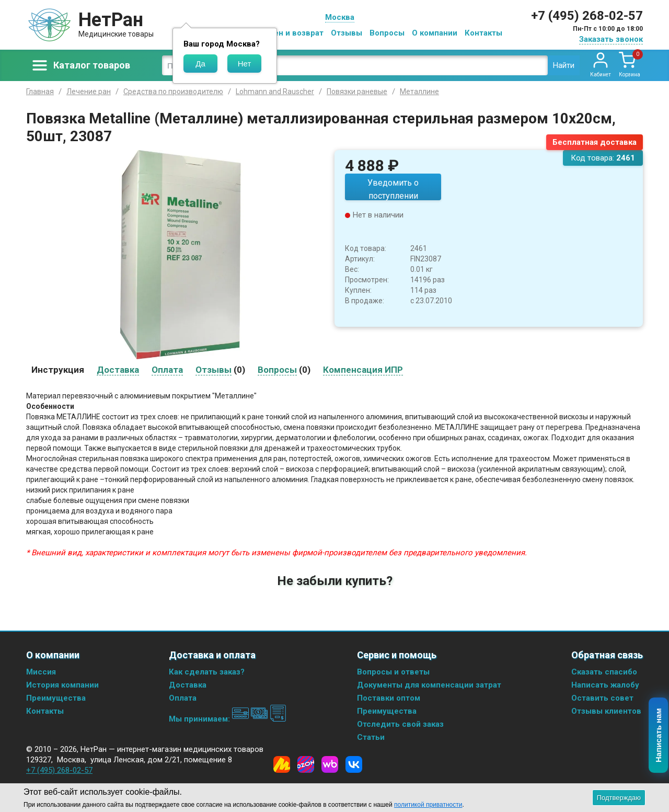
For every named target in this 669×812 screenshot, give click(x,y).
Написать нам (659, 736)
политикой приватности (428, 805)
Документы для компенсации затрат (429, 685)
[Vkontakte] (354, 764)
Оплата (183, 698)
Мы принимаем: (228, 719)
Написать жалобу (605, 685)
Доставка (188, 685)
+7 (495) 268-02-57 (587, 16)
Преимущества (56, 698)
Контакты (483, 33)
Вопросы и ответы (393, 672)
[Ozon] (306, 764)
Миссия (41, 672)
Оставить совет (602, 698)
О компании (435, 33)
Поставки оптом (389, 698)
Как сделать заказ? (207, 672)
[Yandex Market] (282, 764)
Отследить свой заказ (400, 724)
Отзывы (347, 33)
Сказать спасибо (604, 672)
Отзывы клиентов (606, 711)
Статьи (371, 737)
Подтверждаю (619, 798)
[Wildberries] (330, 764)
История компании (62, 685)
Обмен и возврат (291, 33)
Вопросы (387, 33)
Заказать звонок (611, 39)
